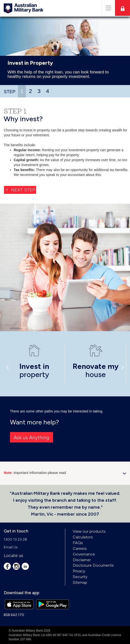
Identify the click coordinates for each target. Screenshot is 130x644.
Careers (80, 548)
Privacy (79, 571)
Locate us (13, 556)
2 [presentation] (30, 91)
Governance (84, 554)
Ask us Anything (32, 438)
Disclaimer (82, 560)
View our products (89, 531)
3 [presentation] (39, 91)
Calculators (83, 537)
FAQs (78, 543)
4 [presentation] (48, 91)
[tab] (22, 91)
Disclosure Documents (93, 565)
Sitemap (80, 582)
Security (80, 577)
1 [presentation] (22, 91)
